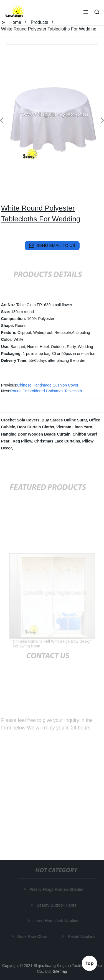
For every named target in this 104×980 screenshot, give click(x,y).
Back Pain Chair (32, 936)
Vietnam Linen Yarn (74, 427)
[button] (86, 12)
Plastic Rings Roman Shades (57, 889)
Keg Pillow (22, 441)
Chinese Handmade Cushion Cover (48, 385)
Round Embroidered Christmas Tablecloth (46, 391)
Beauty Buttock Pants (56, 905)
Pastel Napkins (82, 936)
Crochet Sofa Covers (20, 420)
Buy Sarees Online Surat (64, 420)
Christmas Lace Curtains (57, 441)
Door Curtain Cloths (36, 427)
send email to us (52, 246)
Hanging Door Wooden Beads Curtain (36, 434)
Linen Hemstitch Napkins (57, 921)
